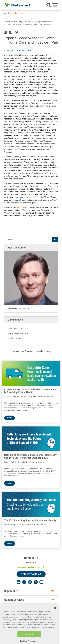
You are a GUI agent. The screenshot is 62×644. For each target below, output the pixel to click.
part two (20, 207)
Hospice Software (16, 338)
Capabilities (11, 591)
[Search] (28, 240)
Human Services (14, 600)
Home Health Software (18, 333)
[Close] (55, 615)
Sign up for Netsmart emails (29, 567)
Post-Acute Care (15, 329)
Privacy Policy (21, 629)
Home (4, 13)
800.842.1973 (31, 563)
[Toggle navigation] (55, 5)
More (10, 418)
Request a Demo (31, 574)
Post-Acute (11, 608)
